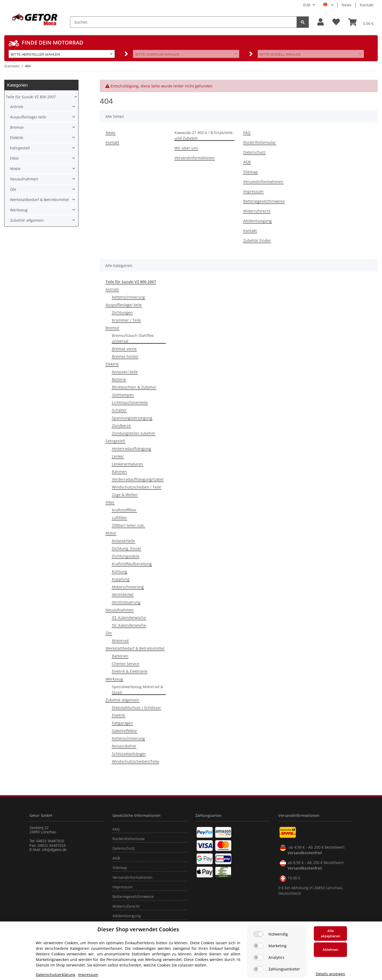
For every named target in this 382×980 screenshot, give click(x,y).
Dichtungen (122, 312)
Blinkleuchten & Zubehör (134, 387)
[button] (321, 22)
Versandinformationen (195, 158)
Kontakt (367, 5)
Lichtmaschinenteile (130, 402)
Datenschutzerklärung (56, 975)
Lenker (118, 456)
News (347, 5)
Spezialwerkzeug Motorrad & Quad (138, 689)
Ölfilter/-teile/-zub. (128, 525)
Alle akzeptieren (330, 933)
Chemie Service (126, 664)
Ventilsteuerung (126, 602)
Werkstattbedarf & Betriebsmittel (135, 648)
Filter (110, 502)
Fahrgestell (115, 441)
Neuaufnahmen (120, 610)
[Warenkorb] (361, 22)
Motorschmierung (128, 587)
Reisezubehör (124, 746)
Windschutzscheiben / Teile (136, 487)
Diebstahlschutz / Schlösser (136, 708)
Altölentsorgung (257, 221)
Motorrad (120, 641)
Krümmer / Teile (126, 320)
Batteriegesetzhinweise (264, 201)
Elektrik (112, 364)
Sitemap (251, 172)
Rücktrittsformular (260, 142)
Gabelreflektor (125, 731)
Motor (111, 533)
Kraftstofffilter (124, 510)
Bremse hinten (125, 356)
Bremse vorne (124, 349)
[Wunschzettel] (336, 22)
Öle (109, 633)
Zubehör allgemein (122, 700)
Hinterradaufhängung (131, 449)
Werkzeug (114, 679)
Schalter (119, 410)
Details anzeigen (330, 974)
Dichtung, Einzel (126, 548)
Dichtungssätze (126, 556)
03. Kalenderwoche (129, 618)
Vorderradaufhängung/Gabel (138, 479)
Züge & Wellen (125, 495)
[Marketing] (258, 946)
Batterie (119, 379)
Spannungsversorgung (132, 418)
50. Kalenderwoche (129, 625)
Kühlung (120, 571)
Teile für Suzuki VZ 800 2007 (31, 97)
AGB (247, 162)
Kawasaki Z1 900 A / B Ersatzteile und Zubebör (204, 135)
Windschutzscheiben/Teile (135, 761)
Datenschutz (254, 152)
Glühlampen (123, 395)
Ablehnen (330, 950)
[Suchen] (183, 22)
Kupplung (121, 579)
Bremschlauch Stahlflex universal (133, 338)
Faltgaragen (122, 723)
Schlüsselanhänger (129, 754)
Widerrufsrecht (257, 211)
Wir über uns (186, 148)
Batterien (120, 656)
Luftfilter (120, 518)
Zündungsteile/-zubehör (134, 433)
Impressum (253, 191)
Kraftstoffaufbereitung (132, 564)
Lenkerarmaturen (127, 464)
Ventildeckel (123, 594)
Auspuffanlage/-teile (124, 305)
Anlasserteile (123, 541)
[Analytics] (258, 957)
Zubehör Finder (257, 240)
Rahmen (119, 472)
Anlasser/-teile (125, 372)
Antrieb (112, 289)
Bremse (112, 328)
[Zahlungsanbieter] (258, 969)
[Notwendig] (258, 934)
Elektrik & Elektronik (130, 671)
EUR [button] (307, 5)
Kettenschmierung (128, 297)
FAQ (247, 133)
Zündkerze (121, 426)
